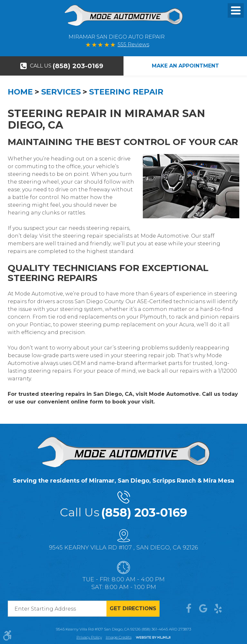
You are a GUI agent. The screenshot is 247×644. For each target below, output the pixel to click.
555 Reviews (133, 45)
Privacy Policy (89, 637)
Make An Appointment (185, 66)
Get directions (133, 608)
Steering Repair (126, 92)
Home (20, 92)
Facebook (188, 609)
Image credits (119, 637)
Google (203, 609)
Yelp (218, 609)
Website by (153, 638)
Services (61, 92)
